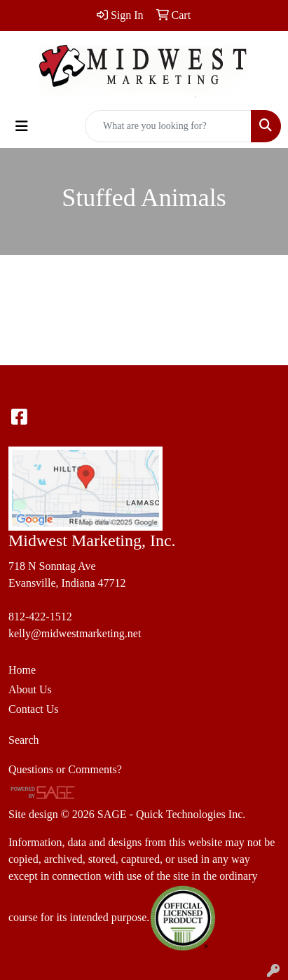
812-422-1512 (40, 617)
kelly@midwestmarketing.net (75, 633)
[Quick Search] (168, 126)
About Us (30, 689)
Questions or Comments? (65, 769)
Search (24, 740)
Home (22, 670)
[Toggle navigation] (22, 126)
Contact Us (34, 709)
